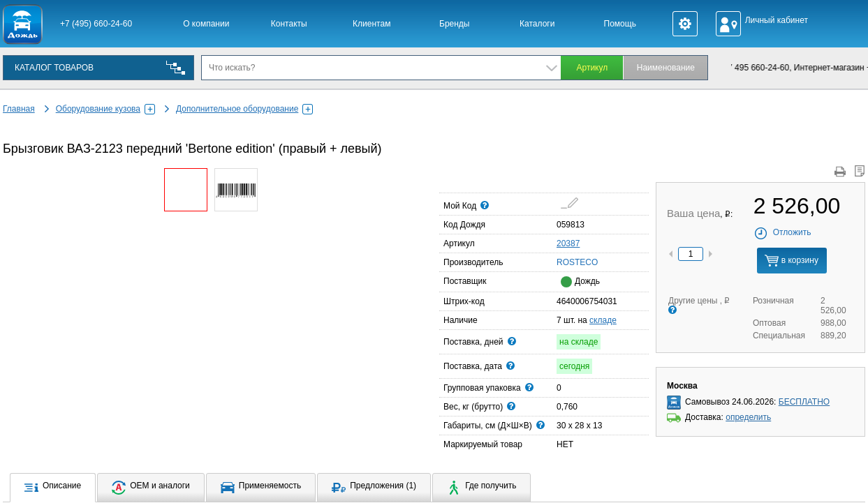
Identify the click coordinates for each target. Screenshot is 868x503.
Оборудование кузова (105, 109)
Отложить (782, 232)
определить (748, 417)
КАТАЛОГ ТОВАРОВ (54, 68)
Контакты (289, 24)
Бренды (454, 24)
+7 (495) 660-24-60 (96, 24)
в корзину (791, 261)
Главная (19, 109)
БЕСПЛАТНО (804, 402)
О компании (206, 24)
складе (603, 320)
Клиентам (372, 24)
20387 (568, 243)
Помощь (620, 24)
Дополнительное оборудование (244, 109)
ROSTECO (561, 262)
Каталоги (537, 24)
